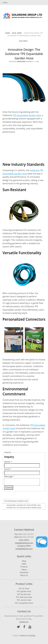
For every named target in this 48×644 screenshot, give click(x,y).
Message (9, 476)
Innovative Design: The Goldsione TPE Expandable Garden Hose (24, 54)
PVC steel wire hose (24, 597)
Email (8, 469)
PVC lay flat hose (24, 594)
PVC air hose (24, 588)
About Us (24, 575)
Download (24, 572)
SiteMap (32, 636)
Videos (24, 570)
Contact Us (24, 622)
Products (24, 567)
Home (7, 33)
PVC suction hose (24, 600)
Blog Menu (23, 41)
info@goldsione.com (24, 549)
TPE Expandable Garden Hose (27, 115)
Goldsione (24, 636)
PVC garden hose (24, 591)
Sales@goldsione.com (24, 543)
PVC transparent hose (24, 603)
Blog (14, 33)
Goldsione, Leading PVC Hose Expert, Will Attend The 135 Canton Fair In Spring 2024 (24, 506)
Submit (9, 488)
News (19, 33)
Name (8, 462)
